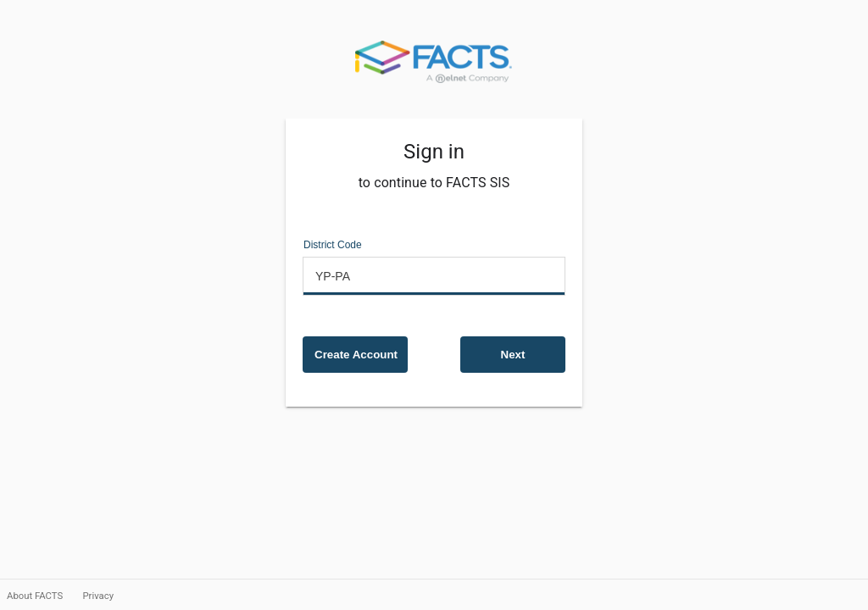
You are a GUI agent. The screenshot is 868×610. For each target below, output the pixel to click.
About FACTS (36, 596)
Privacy (98, 596)
